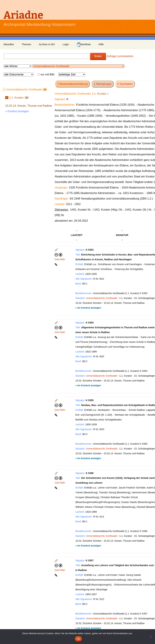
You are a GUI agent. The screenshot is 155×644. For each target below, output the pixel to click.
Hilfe (101, 44)
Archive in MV (47, 44)
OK (78, 639)
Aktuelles (9, 44)
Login (66, 44)
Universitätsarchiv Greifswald (102, 298)
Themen (26, 44)
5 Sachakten (125, 84)
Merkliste (84, 45)
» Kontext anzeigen (17, 111)
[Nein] (151, 637)
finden (98, 56)
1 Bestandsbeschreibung (72, 84)
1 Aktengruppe (102, 84)
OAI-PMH (60, 259)
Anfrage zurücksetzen (120, 56)
